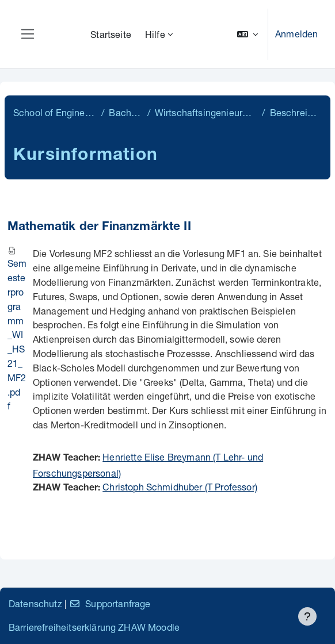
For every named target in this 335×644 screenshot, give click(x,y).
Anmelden (296, 34)
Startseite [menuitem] (111, 34)
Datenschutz (35, 603)
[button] (248, 34)
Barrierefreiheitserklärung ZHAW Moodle (94, 627)
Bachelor (125, 112)
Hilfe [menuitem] (155, 34)
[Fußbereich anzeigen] (307, 616)
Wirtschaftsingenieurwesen (206, 112)
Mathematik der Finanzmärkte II (99, 227)
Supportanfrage (110, 603)
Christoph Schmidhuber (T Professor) (180, 487)
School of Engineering (55, 112)
